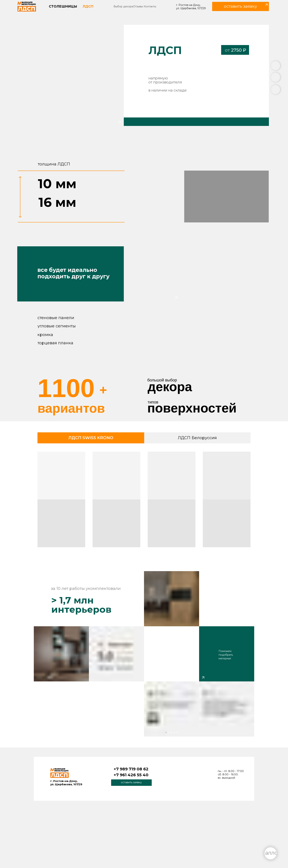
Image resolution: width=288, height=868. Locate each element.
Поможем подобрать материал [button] (226, 655)
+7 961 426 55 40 (131, 775)
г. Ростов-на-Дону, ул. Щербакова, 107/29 (191, 7)
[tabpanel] (144, 501)
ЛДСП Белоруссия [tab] (197, 438)
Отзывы (138, 6)
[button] (241, 6)
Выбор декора (123, 6)
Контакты (150, 6)
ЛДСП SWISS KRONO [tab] (91, 438)
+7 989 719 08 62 (131, 769)
